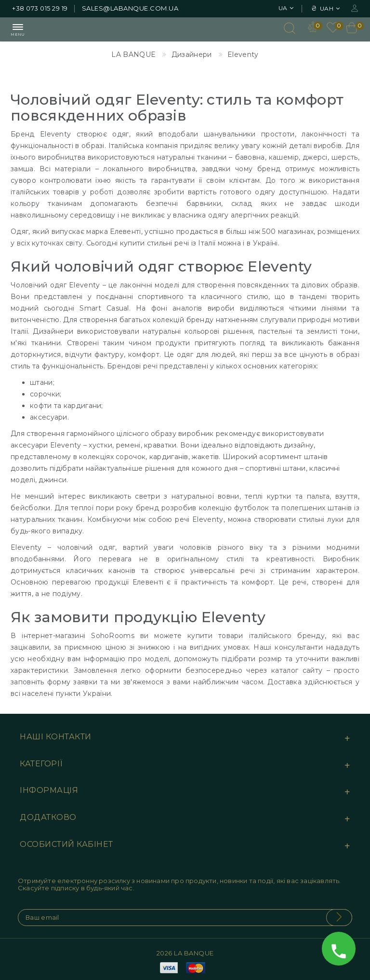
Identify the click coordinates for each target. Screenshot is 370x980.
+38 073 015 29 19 (40, 8)
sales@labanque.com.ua (130, 8)
